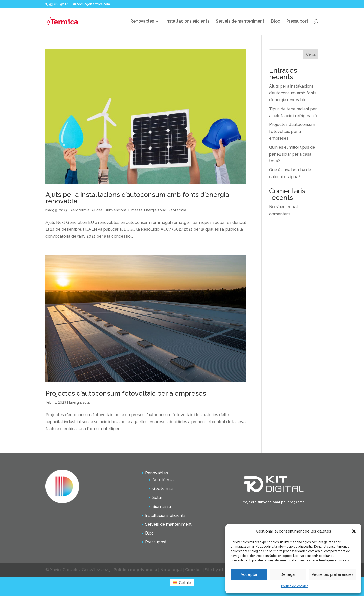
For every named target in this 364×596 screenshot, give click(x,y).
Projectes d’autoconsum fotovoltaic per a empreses (126, 393)
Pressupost (297, 22)
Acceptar (249, 574)
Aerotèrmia (80, 210)
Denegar (288, 574)
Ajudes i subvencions (109, 210)
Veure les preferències (333, 574)
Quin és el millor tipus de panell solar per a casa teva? (292, 154)
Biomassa (162, 507)
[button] (354, 531)
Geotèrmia (177, 210)
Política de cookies (295, 586)
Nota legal (171, 570)
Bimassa (135, 210)
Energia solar (155, 210)
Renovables (142, 22)
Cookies (193, 570)
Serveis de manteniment (240, 22)
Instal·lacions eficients (187, 22)
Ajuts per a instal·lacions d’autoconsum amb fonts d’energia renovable (137, 198)
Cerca (311, 54)
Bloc (275, 22)
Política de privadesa (136, 570)
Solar (157, 497)
